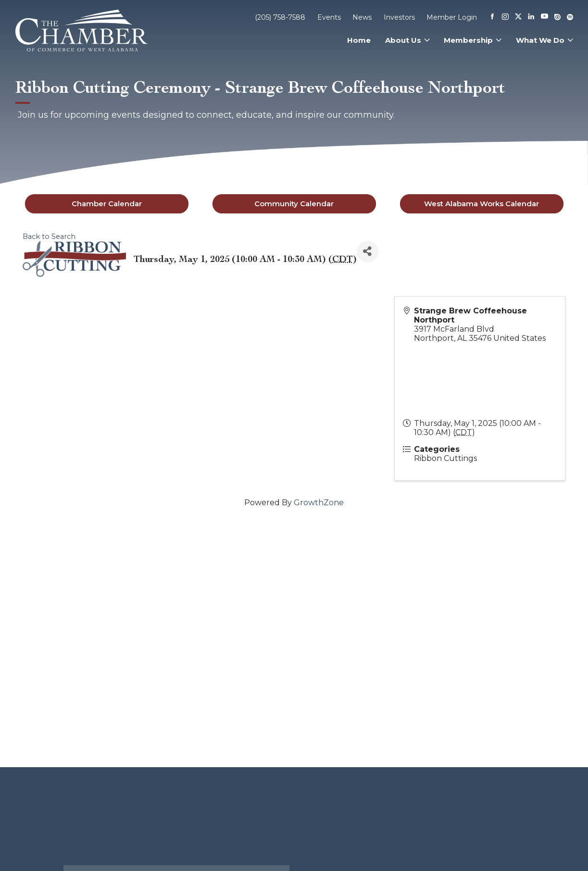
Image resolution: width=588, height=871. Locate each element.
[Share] (368, 252)
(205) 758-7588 (280, 17)
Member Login (452, 17)
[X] (518, 17)
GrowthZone (319, 503)
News (362, 17)
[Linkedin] (531, 17)
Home (359, 40)
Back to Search (49, 236)
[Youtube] (544, 17)
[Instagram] (505, 17)
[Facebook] (492, 17)
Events (329, 17)
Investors (399, 17)
